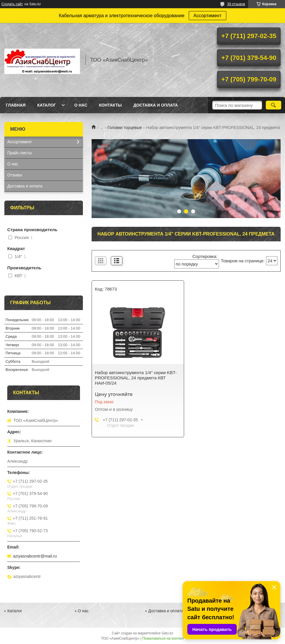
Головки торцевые (125, 128)
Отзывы (15, 175)
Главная (16, 105)
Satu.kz (167, 633)
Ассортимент (207, 16)
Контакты (110, 105)
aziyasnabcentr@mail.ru (35, 556)
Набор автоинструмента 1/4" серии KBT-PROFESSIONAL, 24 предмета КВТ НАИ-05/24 (136, 378)
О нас (81, 105)
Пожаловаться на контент (163, 638)
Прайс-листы (20, 153)
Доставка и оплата (156, 105)
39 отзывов (236, 4)
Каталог (47, 105)
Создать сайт (12, 4)
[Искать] (274, 105)
